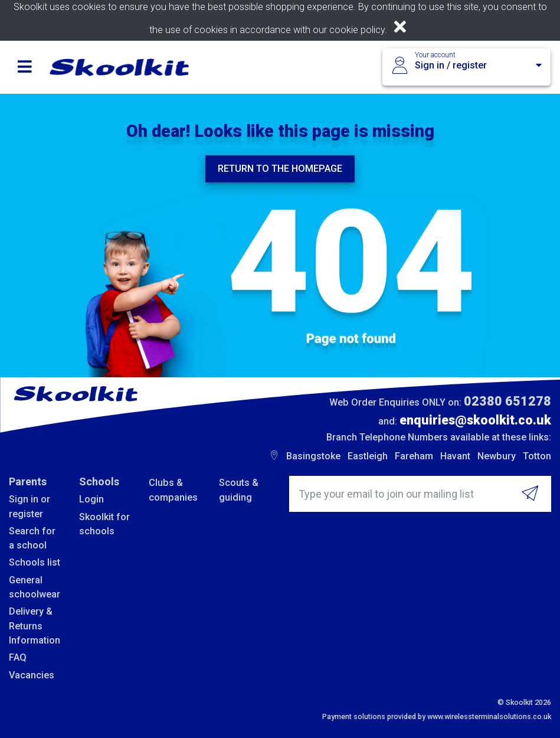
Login (91, 499)
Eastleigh (368, 456)
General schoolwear (35, 587)
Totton (537, 456)
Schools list (35, 562)
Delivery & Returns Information (35, 626)
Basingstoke (313, 456)
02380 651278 (507, 401)
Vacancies (32, 675)
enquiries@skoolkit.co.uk (475, 420)
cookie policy (357, 30)
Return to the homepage (280, 169)
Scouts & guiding (239, 490)
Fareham (414, 456)
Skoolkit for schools (104, 524)
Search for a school (32, 538)
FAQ (18, 657)
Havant (455, 456)
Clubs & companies (173, 490)
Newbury (497, 456)
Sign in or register (30, 506)
